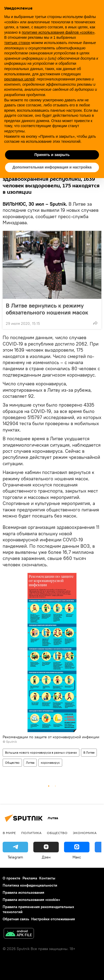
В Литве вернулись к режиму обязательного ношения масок (47, 309)
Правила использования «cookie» (31, 900)
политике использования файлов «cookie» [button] (58, 32)
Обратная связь (16, 919)
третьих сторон (17, 43)
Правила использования (23, 892)
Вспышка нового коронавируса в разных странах (41, 752)
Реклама (30, 878)
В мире (9, 833)
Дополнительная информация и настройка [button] (52, 167)
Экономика (85, 833)
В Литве (89, 752)
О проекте (12, 878)
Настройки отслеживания (53, 919)
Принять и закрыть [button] (52, 155)
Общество (12, 763)
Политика (31, 833)
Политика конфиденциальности (30, 885)
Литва (30, 763)
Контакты (47, 878)
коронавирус (50, 763)
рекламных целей (19, 79)
